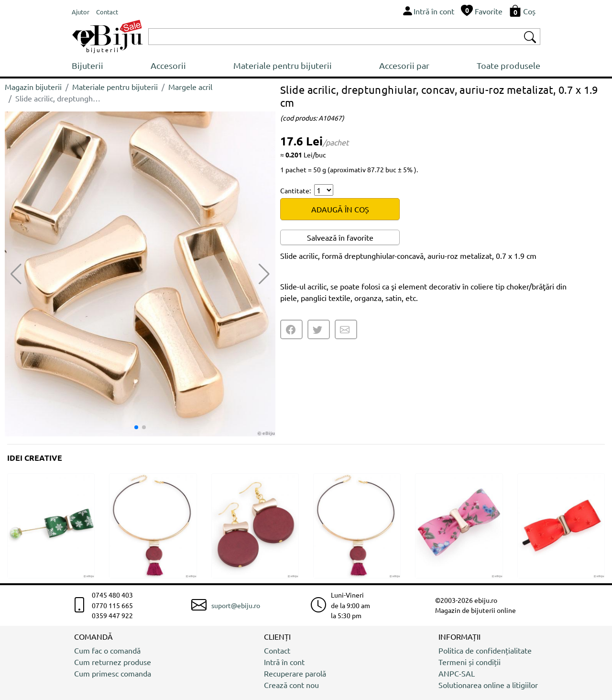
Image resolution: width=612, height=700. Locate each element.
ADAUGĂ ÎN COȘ (340, 209)
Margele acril (190, 87)
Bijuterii (87, 65)
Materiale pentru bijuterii (283, 65)
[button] (264, 274)
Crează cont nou (291, 685)
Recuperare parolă (295, 673)
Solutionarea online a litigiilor (488, 685)
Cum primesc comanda (113, 673)
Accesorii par (404, 65)
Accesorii (168, 65)
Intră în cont (284, 662)
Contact (277, 650)
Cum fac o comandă (107, 650)
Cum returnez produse (113, 662)
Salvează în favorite (340, 237)
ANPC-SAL (457, 673)
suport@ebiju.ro (236, 605)
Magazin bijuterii (33, 87)
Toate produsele (508, 65)
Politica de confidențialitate (485, 650)
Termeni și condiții (470, 662)
